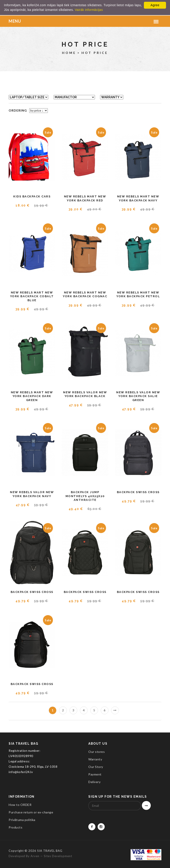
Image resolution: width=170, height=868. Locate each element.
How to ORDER (20, 805)
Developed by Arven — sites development (40, 856)
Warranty (95, 759)
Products (15, 827)
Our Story (96, 767)
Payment (95, 774)
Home (69, 53)
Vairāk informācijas (89, 10)
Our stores (97, 752)
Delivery (94, 782)
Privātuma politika (22, 820)
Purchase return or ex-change (31, 812)
